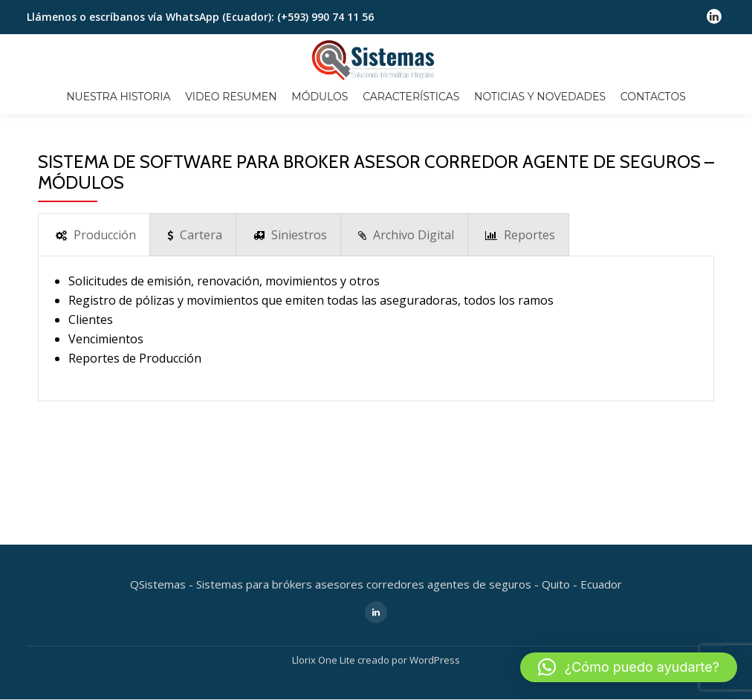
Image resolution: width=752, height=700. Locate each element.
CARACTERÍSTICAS (411, 97)
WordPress (435, 577)
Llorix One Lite (325, 577)
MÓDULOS (320, 97)
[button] (629, 667)
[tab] (94, 235)
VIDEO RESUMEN (231, 97)
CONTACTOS (653, 97)
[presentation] (94, 235)
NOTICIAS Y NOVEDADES (540, 97)
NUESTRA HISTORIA (118, 97)
